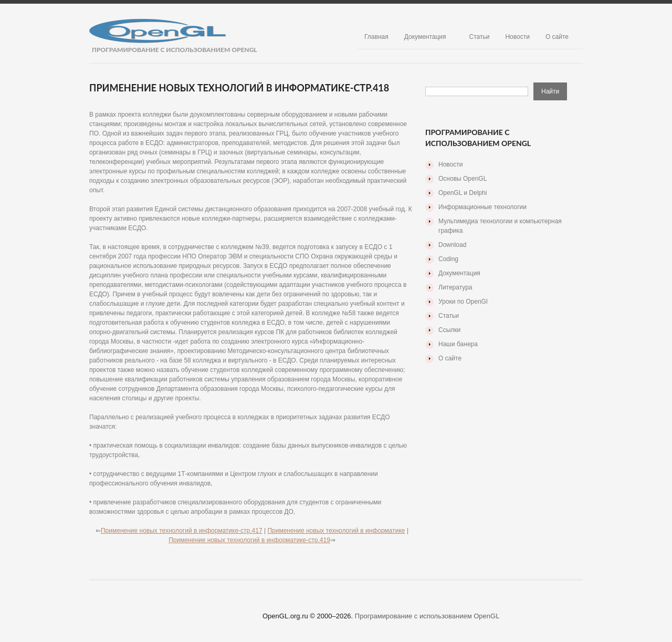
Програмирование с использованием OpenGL (427, 616)
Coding (448, 259)
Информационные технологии (482, 207)
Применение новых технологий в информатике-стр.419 (249, 540)
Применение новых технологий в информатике (336, 531)
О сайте (557, 37)
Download (452, 245)
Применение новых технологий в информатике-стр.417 (182, 531)
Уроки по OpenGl (463, 302)
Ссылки (449, 330)
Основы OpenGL (463, 179)
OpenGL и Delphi (463, 193)
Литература (455, 287)
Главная (376, 37)
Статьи (480, 37)
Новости (517, 37)
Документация (425, 37)
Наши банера (458, 344)
